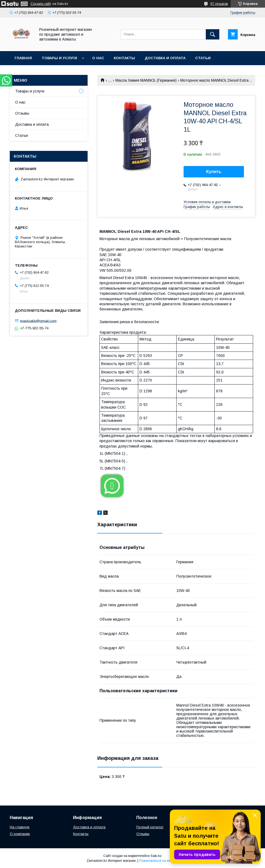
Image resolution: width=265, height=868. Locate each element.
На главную (20, 827)
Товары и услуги (59, 58)
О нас (98, 58)
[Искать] (213, 34)
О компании (20, 834)
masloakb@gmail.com (38, 321)
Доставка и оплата (165, 58)
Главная (23, 58)
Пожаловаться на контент (159, 861)
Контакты (124, 58)
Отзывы (22, 113)
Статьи (203, 58)
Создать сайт (41, 4)
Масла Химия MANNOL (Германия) (146, 80)
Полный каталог (150, 827)
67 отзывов (219, 4)
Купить (214, 172)
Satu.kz (156, 856)
